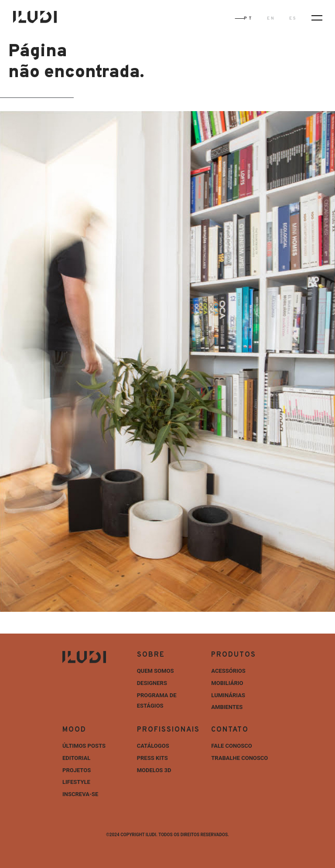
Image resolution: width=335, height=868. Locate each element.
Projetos (77, 770)
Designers (152, 683)
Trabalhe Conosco (239, 758)
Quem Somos (156, 671)
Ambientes (227, 707)
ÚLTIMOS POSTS (84, 746)
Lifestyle (76, 782)
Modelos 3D (154, 770)
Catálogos (153, 746)
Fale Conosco (231, 746)
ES (293, 19)
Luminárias (228, 695)
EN (271, 19)
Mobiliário (227, 683)
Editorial (76, 758)
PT (248, 19)
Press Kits (152, 758)
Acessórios (228, 671)
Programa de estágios (157, 701)
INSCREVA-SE (80, 794)
